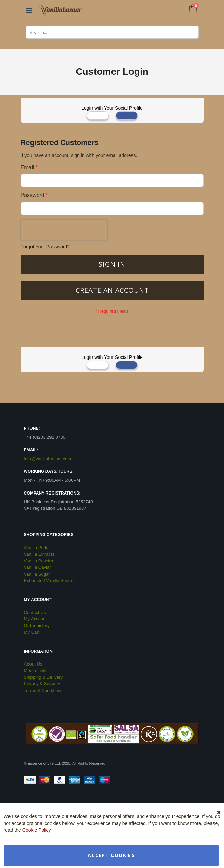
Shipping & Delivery (44, 677)
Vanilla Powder (39, 561)
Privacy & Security (42, 684)
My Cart (32, 632)
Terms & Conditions (43, 690)
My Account (36, 619)
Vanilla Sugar (37, 574)
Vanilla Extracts (39, 554)
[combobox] (112, 32)
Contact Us (35, 612)
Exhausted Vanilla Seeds (49, 581)
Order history (37, 626)
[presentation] (64, 230)
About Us (33, 664)
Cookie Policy (37, 830)
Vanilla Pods (36, 548)
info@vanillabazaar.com (48, 459)
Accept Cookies (111, 855)
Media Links (36, 670)
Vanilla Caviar (38, 567)
